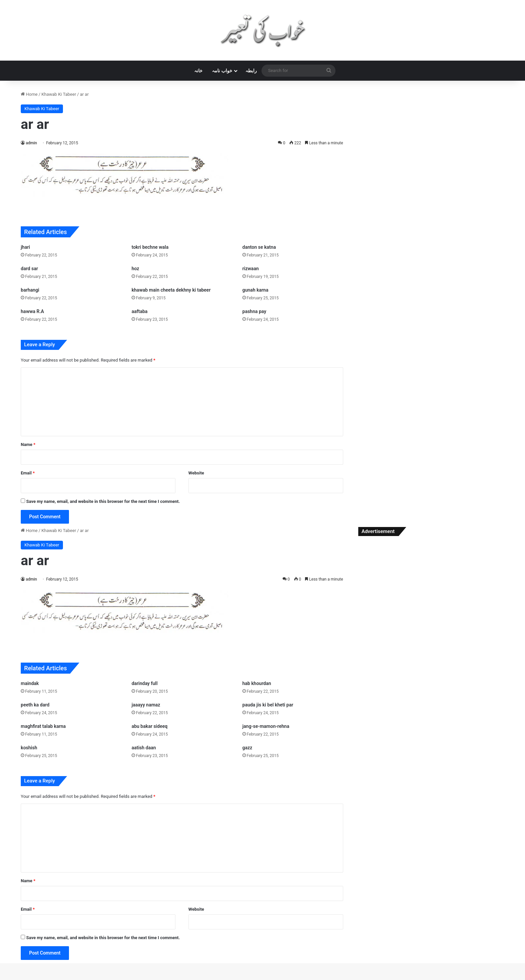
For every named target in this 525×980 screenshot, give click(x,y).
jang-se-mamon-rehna (266, 726)
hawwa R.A (32, 311)
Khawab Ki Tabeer (59, 94)
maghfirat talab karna (43, 726)
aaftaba (140, 311)
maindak (30, 683)
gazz (247, 748)
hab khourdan (257, 683)
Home (29, 94)
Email (28, 473)
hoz (135, 269)
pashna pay (254, 311)
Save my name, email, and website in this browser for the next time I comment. (103, 501)
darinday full (145, 683)
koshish (29, 748)
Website (196, 473)
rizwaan (251, 269)
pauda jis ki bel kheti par (268, 705)
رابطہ (251, 71)
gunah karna (255, 290)
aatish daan (144, 748)
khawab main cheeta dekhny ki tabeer (171, 290)
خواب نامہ (222, 71)
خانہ (198, 71)
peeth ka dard (35, 705)
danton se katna (259, 247)
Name (28, 444)
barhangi (30, 290)
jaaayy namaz (146, 705)
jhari (25, 247)
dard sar (29, 269)
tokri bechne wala (150, 247)
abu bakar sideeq (149, 726)
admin (31, 143)
